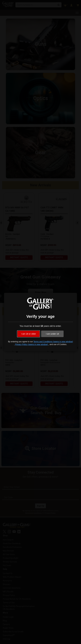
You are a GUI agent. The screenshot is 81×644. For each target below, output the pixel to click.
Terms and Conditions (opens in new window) (53, 342)
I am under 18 (52, 334)
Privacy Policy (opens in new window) (32, 344)
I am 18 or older (29, 334)
